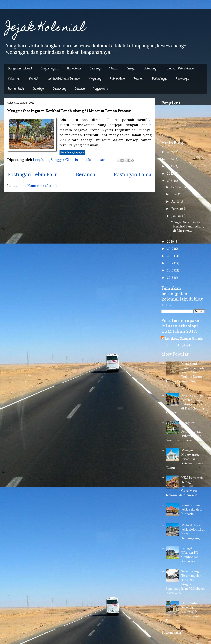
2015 (171, 278)
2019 (171, 249)
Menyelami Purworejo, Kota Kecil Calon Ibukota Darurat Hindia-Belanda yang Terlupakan (185, 374)
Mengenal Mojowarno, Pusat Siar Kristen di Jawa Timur (184, 459)
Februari (178, 209)
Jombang (150, 69)
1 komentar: (96, 160)
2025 (171, 152)
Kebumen (14, 79)
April (175, 201)
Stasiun (80, 89)
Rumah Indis (16, 89)
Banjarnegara (50, 69)
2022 (171, 174)
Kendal (34, 79)
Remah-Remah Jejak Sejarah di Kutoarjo (192, 509)
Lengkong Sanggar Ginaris (184, 339)
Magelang (95, 79)
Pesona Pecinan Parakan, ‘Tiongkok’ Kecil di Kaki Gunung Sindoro (185, 404)
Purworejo (182, 79)
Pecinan (138, 79)
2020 (171, 242)
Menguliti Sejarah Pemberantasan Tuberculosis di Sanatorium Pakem (184, 431)
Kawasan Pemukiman (179, 69)
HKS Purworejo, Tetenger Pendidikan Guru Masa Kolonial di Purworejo (185, 486)
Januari (177, 216)
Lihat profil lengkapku (177, 345)
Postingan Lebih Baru (32, 174)
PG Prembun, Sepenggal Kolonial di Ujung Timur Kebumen (183, 612)
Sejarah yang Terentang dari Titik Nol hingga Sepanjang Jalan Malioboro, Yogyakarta (185, 582)
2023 (171, 166)
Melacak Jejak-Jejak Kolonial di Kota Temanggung (193, 532)
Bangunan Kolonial (20, 69)
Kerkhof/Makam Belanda (63, 79)
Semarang (59, 89)
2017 (171, 263)
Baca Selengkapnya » (72, 152)
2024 (171, 159)
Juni (175, 194)
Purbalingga (160, 79)
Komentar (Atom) (42, 186)
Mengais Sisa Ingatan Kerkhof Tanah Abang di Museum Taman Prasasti (69, 111)
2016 (171, 270)
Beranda (86, 174)
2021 (171, 181)
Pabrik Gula (117, 79)
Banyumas (74, 69)
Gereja (131, 69)
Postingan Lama (132, 174)
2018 (171, 256)
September (179, 187)
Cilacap (114, 69)
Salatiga (38, 89)
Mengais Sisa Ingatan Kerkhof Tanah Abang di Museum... (187, 226)
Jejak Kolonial (46, 28)
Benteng (95, 69)
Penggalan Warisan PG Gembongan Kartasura (190, 555)
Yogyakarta (101, 89)
